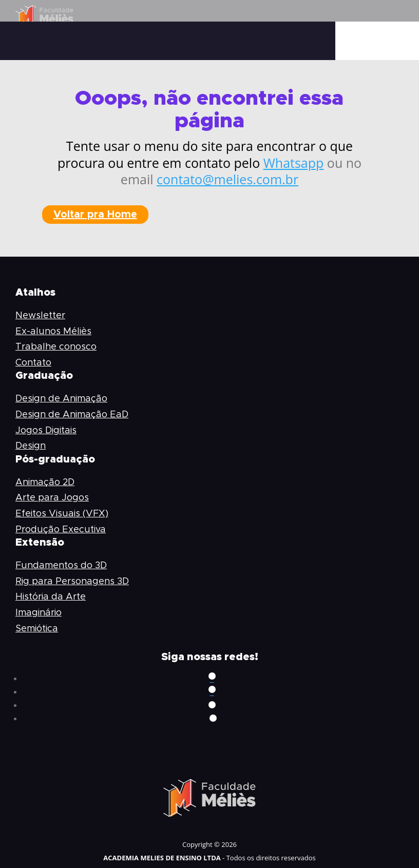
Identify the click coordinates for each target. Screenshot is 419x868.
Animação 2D (45, 483)
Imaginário (39, 613)
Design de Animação (61, 399)
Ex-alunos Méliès (53, 332)
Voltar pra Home (95, 215)
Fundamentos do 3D (61, 566)
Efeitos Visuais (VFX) (62, 514)
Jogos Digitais (46, 431)
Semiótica (37, 629)
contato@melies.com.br (227, 179)
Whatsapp (294, 163)
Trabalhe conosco (56, 347)
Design (31, 446)
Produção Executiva (61, 530)
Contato (33, 363)
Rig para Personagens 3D (72, 582)
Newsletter (40, 316)
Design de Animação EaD (72, 415)
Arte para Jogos (52, 498)
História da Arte (51, 597)
